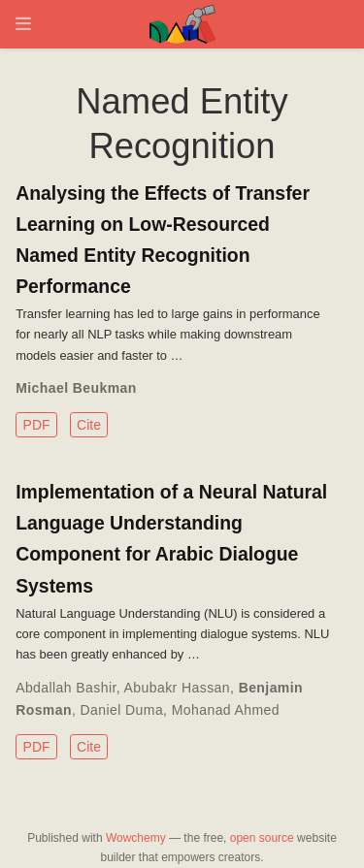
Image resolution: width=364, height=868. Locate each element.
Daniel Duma (122, 710)
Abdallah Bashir (66, 688)
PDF (37, 425)
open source (262, 838)
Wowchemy (136, 838)
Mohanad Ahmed (226, 710)
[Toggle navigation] (23, 24)
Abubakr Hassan (177, 688)
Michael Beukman (76, 388)
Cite (89, 425)
